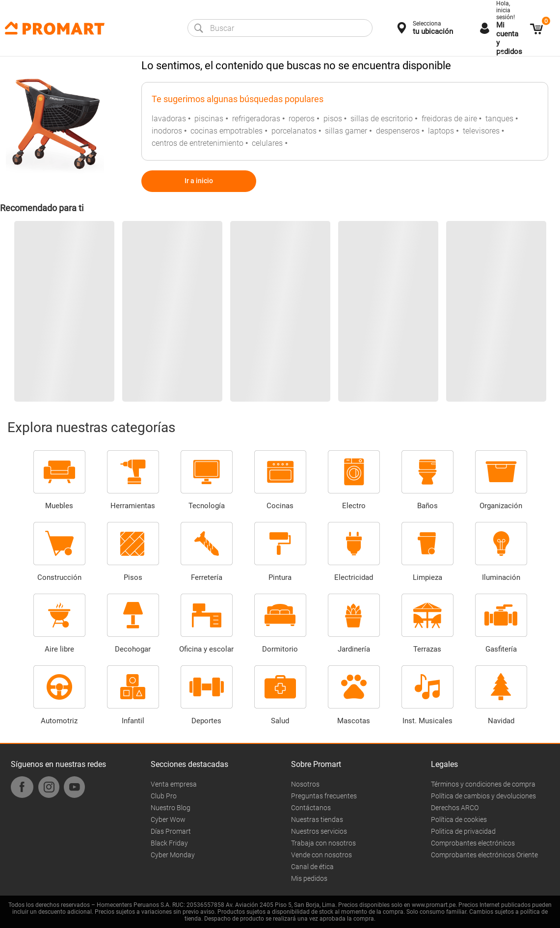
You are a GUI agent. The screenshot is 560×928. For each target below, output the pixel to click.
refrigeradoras (256, 119)
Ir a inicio (199, 181)
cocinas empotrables (227, 131)
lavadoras (169, 119)
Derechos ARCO (455, 808)
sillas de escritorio (382, 119)
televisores (481, 131)
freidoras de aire (449, 119)
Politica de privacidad (463, 831)
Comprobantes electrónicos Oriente (484, 855)
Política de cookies (459, 819)
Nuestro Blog (171, 808)
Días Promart (171, 831)
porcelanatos (294, 131)
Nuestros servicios (319, 831)
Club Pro (164, 796)
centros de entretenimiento (198, 143)
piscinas (209, 119)
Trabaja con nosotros (323, 843)
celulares (267, 143)
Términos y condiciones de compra (483, 784)
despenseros (398, 131)
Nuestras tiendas (317, 819)
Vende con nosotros (321, 855)
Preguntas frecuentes (324, 796)
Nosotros (305, 784)
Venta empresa (174, 784)
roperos (302, 119)
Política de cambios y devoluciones (483, 796)
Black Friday (169, 843)
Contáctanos (311, 808)
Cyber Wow (168, 819)
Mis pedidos (309, 878)
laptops (441, 131)
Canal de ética (312, 867)
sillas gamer (346, 131)
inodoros (167, 131)
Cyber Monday (173, 855)
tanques (499, 119)
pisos (333, 119)
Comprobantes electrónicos (473, 843)
